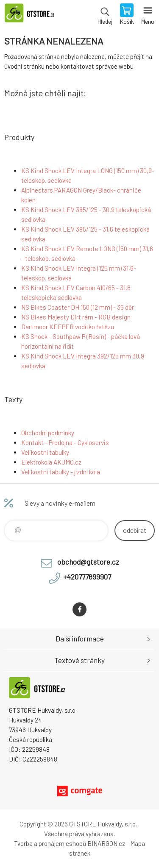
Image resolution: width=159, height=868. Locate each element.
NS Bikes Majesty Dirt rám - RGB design (76, 317)
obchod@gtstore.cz (88, 562)
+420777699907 (87, 577)
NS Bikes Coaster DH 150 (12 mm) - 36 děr (78, 307)
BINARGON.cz (106, 843)
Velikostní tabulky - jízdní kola (61, 472)
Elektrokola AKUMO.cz (51, 462)
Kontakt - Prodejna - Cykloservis (65, 442)
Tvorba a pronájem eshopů (50, 843)
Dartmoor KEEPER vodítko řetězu (68, 327)
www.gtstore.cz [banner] (33, 15)
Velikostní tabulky (45, 452)
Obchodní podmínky (48, 433)
